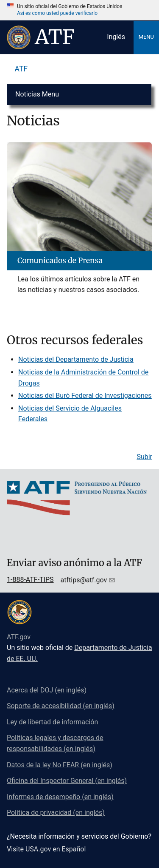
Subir (144, 457)
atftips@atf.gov (85, 580)
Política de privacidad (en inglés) (56, 813)
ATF (21, 69)
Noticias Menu (37, 94)
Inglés (116, 37)
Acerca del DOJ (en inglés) (47, 690)
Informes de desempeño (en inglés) (60, 797)
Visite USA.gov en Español (46, 849)
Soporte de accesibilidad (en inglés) (61, 706)
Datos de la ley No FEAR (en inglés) (60, 765)
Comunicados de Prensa (60, 261)
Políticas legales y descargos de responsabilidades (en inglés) (55, 743)
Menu (146, 37)
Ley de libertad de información (52, 722)
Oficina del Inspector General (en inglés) (67, 781)
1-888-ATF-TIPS (30, 580)
